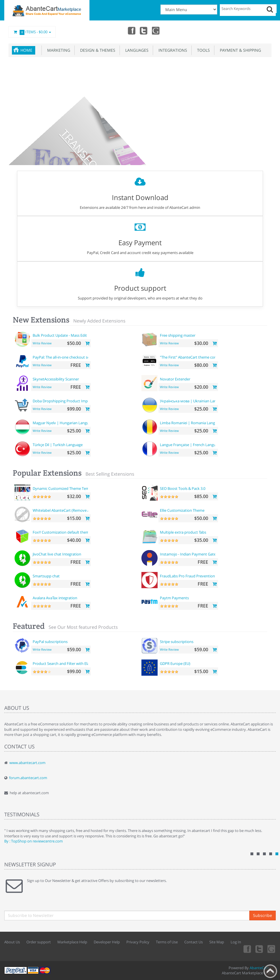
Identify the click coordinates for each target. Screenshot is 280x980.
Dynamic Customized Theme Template (65, 488)
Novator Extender (175, 379)
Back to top (270, 971)
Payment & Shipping (239, 50)
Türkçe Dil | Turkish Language (58, 445)
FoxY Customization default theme (62, 532)
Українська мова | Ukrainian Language (193, 401)
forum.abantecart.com (28, 778)
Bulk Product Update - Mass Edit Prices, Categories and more (84, 335)
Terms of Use (167, 942)
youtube (156, 30)
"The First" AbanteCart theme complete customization (205, 357)
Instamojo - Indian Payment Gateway (191, 554)
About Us (12, 942)
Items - (32, 32)
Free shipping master (178, 335)
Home (26, 50)
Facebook (131, 30)
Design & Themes (97, 50)
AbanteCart (259, 968)
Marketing (58, 50)
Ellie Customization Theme (182, 510)
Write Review (42, 343)
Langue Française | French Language (191, 445)
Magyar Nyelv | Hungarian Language (64, 423)
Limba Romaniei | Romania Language (192, 423)
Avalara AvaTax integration (55, 598)
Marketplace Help (72, 942)
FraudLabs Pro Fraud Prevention (187, 576)
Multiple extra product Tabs (183, 532)
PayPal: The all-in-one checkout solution (66, 357)
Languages (136, 50)
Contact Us (194, 942)
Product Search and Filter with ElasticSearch (69, 663)
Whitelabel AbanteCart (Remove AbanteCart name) (76, 510)
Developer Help (107, 942)
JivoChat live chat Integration (57, 554)
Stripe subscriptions (177, 642)
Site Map (217, 942)
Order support (39, 942)
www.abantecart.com (27, 763)
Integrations (172, 50)
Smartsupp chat (46, 576)
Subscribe (263, 915)
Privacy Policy (138, 942)
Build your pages (159, 133)
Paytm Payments (174, 598)
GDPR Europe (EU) (175, 663)
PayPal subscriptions (50, 642)
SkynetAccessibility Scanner (56, 379)
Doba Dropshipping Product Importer (64, 401)
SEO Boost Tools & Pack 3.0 (183, 488)
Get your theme (120, 133)
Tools (202, 50)
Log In (236, 942)
